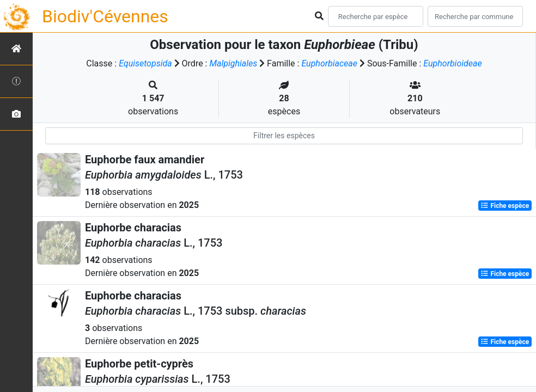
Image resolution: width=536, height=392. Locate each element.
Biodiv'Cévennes (105, 16)
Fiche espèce (505, 206)
